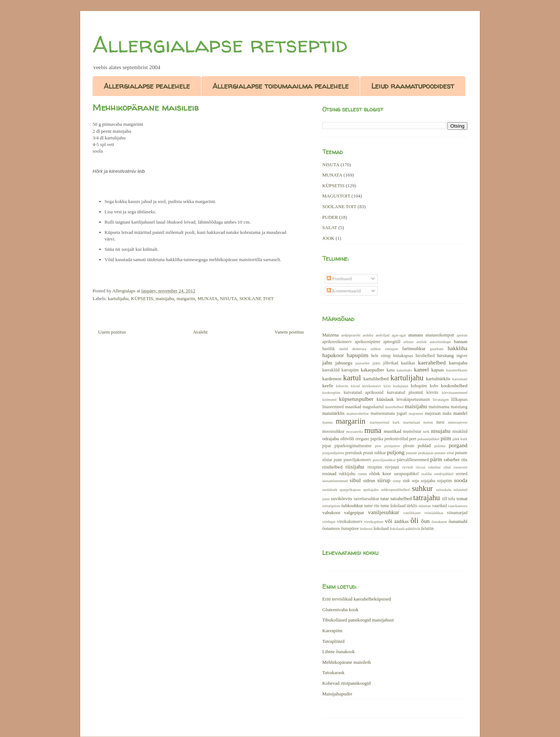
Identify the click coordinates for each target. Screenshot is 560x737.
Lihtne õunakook (338, 651)
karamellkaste (457, 370)
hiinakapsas (403, 356)
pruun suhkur (374, 453)
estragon (392, 349)
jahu (327, 362)
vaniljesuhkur (383, 512)
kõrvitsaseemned (455, 393)
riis (464, 460)
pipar (327, 446)
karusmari (460, 379)
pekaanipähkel (428, 439)
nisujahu (441, 431)
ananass (416, 335)
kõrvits (432, 393)
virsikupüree (374, 522)
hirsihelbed (425, 356)
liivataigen (441, 400)
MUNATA (207, 298)
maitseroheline (358, 414)
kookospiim (331, 393)
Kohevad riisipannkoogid (347, 683)
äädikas (401, 521)
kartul (352, 378)
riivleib (408, 467)
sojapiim (445, 481)
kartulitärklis (438, 379)
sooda (461, 480)
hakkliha (457, 348)
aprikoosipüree (368, 342)
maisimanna (439, 407)
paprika (377, 439)
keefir (328, 386)
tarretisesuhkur (366, 499)
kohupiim (419, 386)
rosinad (329, 473)
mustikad (392, 431)
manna (327, 422)
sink (406, 481)
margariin (186, 298)
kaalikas (408, 363)
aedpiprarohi (351, 335)
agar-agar (399, 335)
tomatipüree (331, 506)
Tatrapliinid (333, 641)
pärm (436, 459)
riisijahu (355, 467)
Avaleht (200, 332)
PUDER (330, 217)
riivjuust (392, 467)
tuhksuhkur (352, 505)
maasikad (353, 407)
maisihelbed (394, 407)
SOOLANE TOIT (257, 298)
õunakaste (439, 522)
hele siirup (381, 356)
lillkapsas (459, 400)
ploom (409, 446)
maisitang (459, 407)
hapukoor (333, 355)
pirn (378, 446)
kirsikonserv (372, 386)
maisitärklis (333, 413)
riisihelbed (332, 467)
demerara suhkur (366, 349)
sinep (397, 481)
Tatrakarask (333, 672)
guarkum (437, 349)
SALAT (330, 227)
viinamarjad (457, 513)
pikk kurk (460, 439)
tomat (462, 499)
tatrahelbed (401, 499)
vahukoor (331, 512)
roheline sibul (439, 467)
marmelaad (412, 422)
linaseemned (333, 407)
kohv (434, 386)
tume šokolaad (393, 506)
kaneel (421, 369)
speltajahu (371, 490)
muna (373, 430)
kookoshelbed (454, 386)
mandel (460, 413)
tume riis (372, 506)
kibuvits (342, 386)
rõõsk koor (380, 473)
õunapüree (350, 529)
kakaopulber (373, 370)
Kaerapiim (332, 631)
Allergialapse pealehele (147, 86)
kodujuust (401, 386)
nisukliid (460, 432)
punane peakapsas (420, 453)
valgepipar (354, 512)
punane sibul (444, 453)
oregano (362, 439)
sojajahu (428, 481)
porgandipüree (333, 453)
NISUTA (228, 298)
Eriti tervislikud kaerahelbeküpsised (357, 599)
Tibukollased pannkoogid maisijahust (358, 620)
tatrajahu (426, 497)
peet (412, 439)
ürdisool (366, 529)
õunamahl (458, 521)
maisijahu (165, 298)
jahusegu (344, 363)
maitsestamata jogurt (389, 414)
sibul (355, 480)
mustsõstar (412, 432)
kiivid (355, 386)
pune (338, 460)
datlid (344, 349)
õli (414, 520)
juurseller (362, 363)
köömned (329, 400)
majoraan (433, 414)
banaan (461, 341)
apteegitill (392, 342)
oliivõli (347, 439)
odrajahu (331, 439)
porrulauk (354, 453)
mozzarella (355, 432)
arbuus (409, 342)
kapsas (438, 370)
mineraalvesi (458, 422)
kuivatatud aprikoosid (363, 393)
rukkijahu (347, 474)
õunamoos (331, 529)
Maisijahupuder (337, 694)
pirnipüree (392, 446)
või (388, 521)
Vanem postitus (289, 332)
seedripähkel (444, 474)
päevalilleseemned (413, 460)
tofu (452, 499)
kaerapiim (350, 370)
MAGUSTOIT (336, 196)
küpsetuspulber (356, 399)
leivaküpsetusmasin (413, 400)
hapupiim (358, 355)
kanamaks (405, 370)
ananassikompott (440, 335)
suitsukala (444, 490)
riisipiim (375, 467)
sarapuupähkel (406, 474)
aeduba (368, 335)
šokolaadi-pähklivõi (405, 529)
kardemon (332, 379)
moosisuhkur (333, 432)
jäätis (376, 363)
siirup (384, 480)
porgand (458, 445)
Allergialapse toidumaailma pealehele (281, 86)
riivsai (421, 467)
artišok (421, 342)
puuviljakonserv (357, 460)
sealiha (426, 474)
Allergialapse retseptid (220, 44)
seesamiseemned (335, 481)
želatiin (427, 529)
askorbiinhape (440, 342)
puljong (396, 452)
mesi (440, 422)
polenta (440, 446)
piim (446, 438)
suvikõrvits (342, 499)
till (444, 499)
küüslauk (385, 399)
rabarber (452, 460)
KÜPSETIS (142, 298)
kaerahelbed (432, 362)
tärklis (412, 506)
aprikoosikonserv (337, 342)
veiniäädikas (434, 513)
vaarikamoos (458, 506)
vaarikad (439, 506)
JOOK (328, 238)
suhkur (422, 488)
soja (415, 481)
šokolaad (381, 529)
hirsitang (446, 355)
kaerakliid (331, 370)
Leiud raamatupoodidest (413, 86)
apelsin (462, 335)
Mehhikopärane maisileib (347, 662)
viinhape (329, 522)
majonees (416, 414)
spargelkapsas (350, 490)
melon (428, 422)
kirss (387, 386)
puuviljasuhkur (384, 460)
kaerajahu (458, 363)
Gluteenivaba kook (340, 610)
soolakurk (330, 490)
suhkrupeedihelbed (395, 490)
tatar (385, 499)
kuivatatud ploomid (405, 393)
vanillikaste (412, 513)
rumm (362, 474)
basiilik (329, 349)
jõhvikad (391, 363)
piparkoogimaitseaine (353, 446)
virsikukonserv (350, 522)
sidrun (369, 480)
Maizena (331, 335)
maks (447, 414)
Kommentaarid (344, 291)
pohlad (424, 446)
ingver (462, 356)
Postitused (339, 279)
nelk (426, 432)
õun (425, 521)
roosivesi (460, 467)
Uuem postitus (112, 332)
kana (391, 370)
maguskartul (373, 407)
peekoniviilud (396, 439)
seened (462, 474)
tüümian (425, 506)
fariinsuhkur (414, 348)
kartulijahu (118, 298)
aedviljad (383, 335)
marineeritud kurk (385, 422)
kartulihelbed (376, 379)
